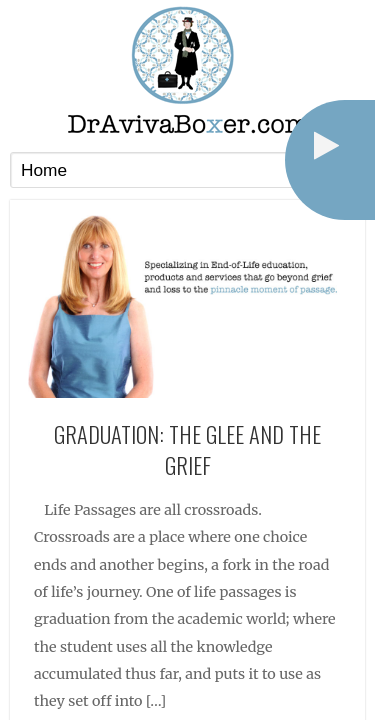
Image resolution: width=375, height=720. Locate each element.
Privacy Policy (115, 665)
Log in (281, 665)
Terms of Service (208, 665)
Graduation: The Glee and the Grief (187, 268)
